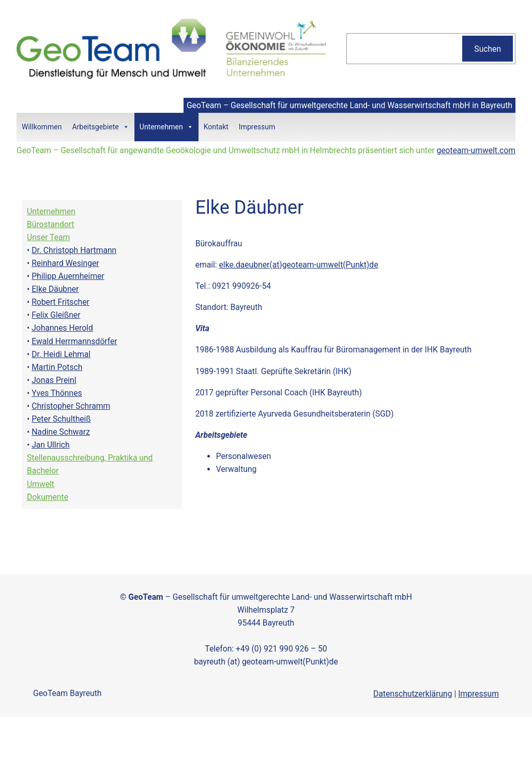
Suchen (488, 49)
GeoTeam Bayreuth (67, 693)
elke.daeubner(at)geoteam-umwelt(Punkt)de (299, 265)
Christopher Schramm (71, 406)
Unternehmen (166, 127)
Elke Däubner (55, 289)
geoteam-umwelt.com (476, 150)
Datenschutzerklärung (413, 694)
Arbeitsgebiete (100, 127)
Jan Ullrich (50, 445)
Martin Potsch (57, 367)
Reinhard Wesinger (65, 263)
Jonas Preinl (54, 380)
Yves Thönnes (57, 393)
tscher (78, 302)
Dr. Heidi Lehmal (61, 354)
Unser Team (48, 237)
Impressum (257, 127)
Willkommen (42, 127)
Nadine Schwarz (61, 432)
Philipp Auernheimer (68, 276)
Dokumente (48, 497)
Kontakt (216, 127)
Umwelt (41, 484)
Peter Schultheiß (61, 419)
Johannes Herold (62, 328)
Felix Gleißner (56, 315)
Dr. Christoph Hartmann (74, 250)
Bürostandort (51, 224)
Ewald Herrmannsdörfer (74, 341)
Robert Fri (49, 302)
